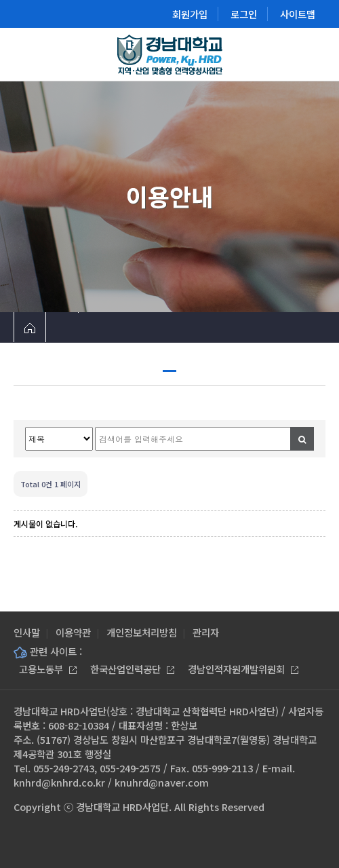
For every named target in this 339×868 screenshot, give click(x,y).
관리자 (206, 632)
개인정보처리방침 (142, 632)
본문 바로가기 (0, 0)
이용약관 (73, 632)
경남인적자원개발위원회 (243, 669)
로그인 (244, 14)
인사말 (27, 632)
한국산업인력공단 (132, 669)
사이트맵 (298, 14)
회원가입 (190, 14)
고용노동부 (48, 669)
